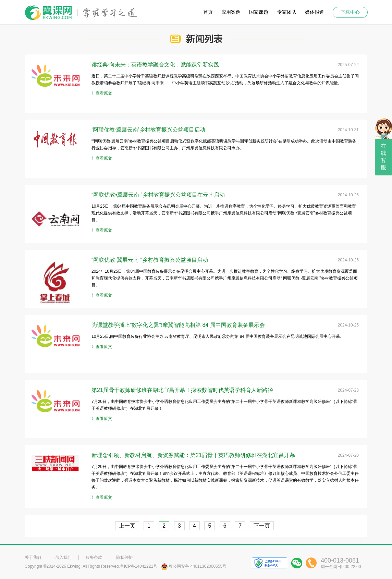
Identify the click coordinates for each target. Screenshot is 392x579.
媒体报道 (315, 12)
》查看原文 (102, 93)
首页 (208, 12)
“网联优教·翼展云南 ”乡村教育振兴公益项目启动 (150, 260)
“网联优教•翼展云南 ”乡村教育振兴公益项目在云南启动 (158, 195)
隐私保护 (124, 557)
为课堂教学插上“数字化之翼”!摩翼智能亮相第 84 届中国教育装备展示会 (178, 325)
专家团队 (287, 12)
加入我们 (63, 557)
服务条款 (94, 557)
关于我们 (33, 557)
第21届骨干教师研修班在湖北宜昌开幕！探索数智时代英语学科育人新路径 (182, 390)
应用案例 (231, 12)
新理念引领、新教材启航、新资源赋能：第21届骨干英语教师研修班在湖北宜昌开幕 (193, 455)
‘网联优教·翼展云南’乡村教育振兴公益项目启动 (148, 130)
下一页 (262, 526)
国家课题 (259, 12)
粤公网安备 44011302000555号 (194, 566)
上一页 (127, 526)
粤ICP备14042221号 (139, 566)
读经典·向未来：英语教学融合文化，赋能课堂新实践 (155, 65)
